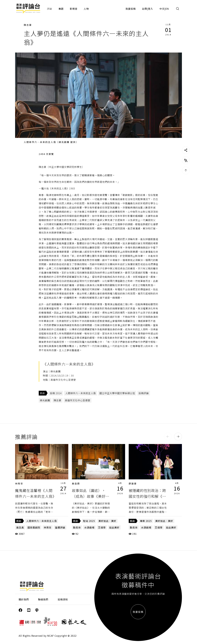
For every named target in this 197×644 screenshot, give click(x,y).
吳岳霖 (76, 483)
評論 (49, 9)
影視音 (74, 9)
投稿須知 (63, 599)
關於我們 (24, 599)
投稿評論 (144, 393)
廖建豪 (133, 483)
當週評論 (60, 527)
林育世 (19, 483)
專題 (61, 9)
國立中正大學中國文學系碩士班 (117, 393)
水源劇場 (89, 527)
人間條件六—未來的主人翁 (81, 393)
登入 (151, 9)
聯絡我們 (43, 599)
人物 (86, 9)
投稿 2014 (56, 393)
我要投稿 (131, 9)
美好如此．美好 (107, 521)
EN (167, 9)
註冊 (145, 9)
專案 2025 (146, 521)
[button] (168, 437)
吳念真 (20, 527)
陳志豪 (28, 25)
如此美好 (114, 527)
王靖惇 (102, 527)
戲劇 (42, 393)
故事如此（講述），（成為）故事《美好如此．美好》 (91, 496)
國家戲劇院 (34, 527)
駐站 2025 (89, 521)
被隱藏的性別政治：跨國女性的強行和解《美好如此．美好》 (147, 496)
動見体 (77, 527)
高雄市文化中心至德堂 (78, 400)
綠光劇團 (45, 400)
